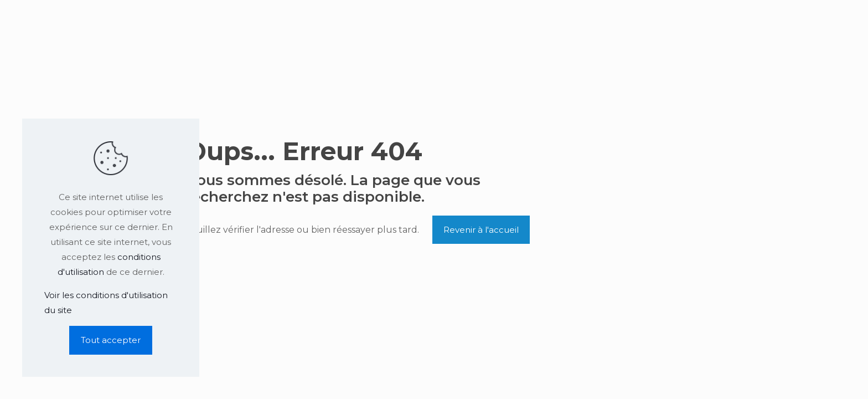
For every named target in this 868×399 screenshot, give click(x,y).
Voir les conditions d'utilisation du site (106, 303)
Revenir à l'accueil (481, 230)
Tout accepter (111, 340)
